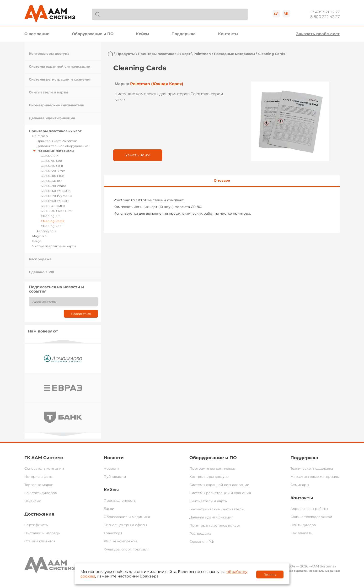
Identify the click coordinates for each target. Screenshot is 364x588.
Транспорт (113, 533)
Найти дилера (303, 525)
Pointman (40, 136)
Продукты (126, 54)
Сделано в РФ (41, 272)
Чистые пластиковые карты (54, 246)
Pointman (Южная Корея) (157, 84)
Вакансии (33, 501)
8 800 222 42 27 (325, 17)
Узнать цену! (138, 155)
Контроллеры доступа (49, 54)
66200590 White (53, 186)
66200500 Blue (52, 176)
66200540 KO (51, 181)
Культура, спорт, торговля (126, 549)
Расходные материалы (55, 151)
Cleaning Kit (50, 216)
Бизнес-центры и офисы (125, 525)
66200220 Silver (53, 171)
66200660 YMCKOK (56, 191)
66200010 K (50, 156)
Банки (109, 509)
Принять (270, 574)
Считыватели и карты (48, 92)
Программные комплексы (212, 468)
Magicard (39, 236)
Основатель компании (44, 468)
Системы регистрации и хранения (60, 79)
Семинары (300, 485)
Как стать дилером (41, 493)
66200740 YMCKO (55, 201)
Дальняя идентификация (52, 118)
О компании (37, 34)
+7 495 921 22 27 (325, 12)
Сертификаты (36, 525)
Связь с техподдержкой (311, 517)
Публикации (115, 477)
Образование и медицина (127, 517)
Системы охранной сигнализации (60, 66)
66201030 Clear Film (56, 211)
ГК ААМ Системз (44, 458)
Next (63, 434)
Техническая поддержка (312, 468)
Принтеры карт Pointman (57, 141)
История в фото (38, 477)
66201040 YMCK (53, 206)
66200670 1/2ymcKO (57, 196)
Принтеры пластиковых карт (55, 131)
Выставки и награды (42, 533)
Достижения (39, 514)
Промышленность (120, 501)
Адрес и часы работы (309, 509)
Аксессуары (46, 231)
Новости (114, 458)
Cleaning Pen (51, 226)
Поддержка (184, 34)
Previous (63, 341)
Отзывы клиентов (40, 541)
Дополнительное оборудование (63, 146)
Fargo (37, 241)
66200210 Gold (52, 166)
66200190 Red (51, 161)
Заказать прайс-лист (318, 34)
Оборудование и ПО (93, 34)
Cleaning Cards (53, 221)
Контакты (228, 34)
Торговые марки (39, 485)
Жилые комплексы (120, 541)
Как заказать (301, 533)
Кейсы (143, 34)
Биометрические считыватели (57, 105)
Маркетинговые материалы (315, 477)
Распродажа (40, 259)
